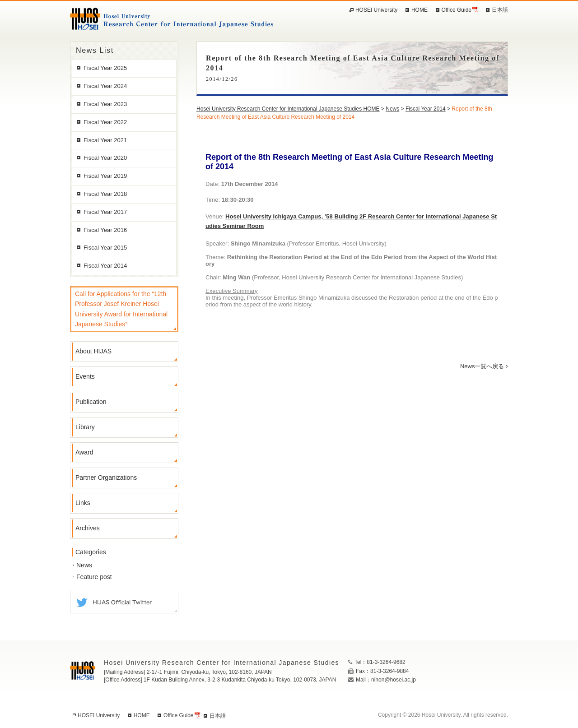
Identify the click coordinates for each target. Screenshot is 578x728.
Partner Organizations (106, 478)
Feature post (94, 577)
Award (84, 452)
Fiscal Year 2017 (105, 212)
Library (85, 427)
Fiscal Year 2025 (105, 68)
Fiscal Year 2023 (105, 104)
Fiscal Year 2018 (105, 194)
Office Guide (457, 10)
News (84, 565)
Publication (91, 402)
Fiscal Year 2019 (105, 176)
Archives (88, 528)
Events (85, 376)
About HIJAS (93, 351)
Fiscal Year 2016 (105, 230)
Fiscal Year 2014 (105, 266)
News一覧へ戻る (484, 366)
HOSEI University (376, 10)
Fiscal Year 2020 (105, 158)
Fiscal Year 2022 (105, 122)
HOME (420, 10)
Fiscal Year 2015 (105, 248)
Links (83, 503)
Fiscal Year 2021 (105, 140)
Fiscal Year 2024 (105, 86)
